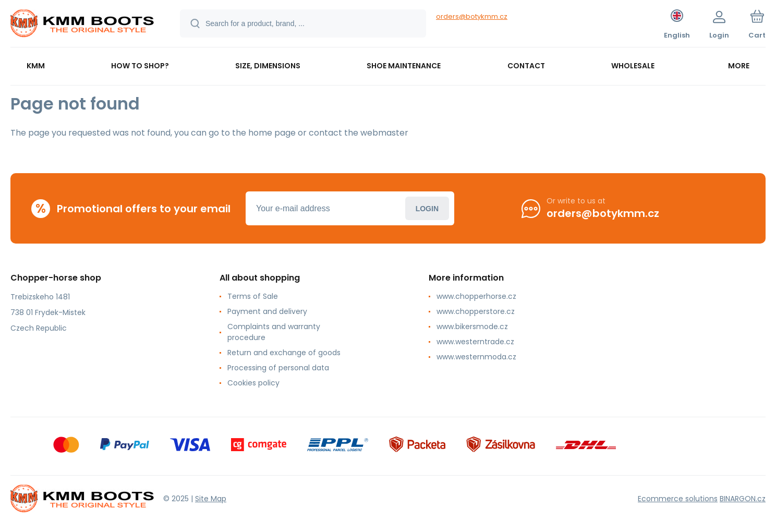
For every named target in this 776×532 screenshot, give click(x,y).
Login (427, 208)
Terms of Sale (253, 296)
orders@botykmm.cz (472, 16)
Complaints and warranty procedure (274, 332)
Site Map (211, 498)
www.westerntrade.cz (475, 342)
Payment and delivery (267, 311)
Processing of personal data (278, 368)
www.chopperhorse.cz (476, 296)
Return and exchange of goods (284, 353)
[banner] (82, 25)
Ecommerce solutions (678, 498)
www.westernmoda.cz (476, 357)
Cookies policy (253, 383)
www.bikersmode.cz (472, 327)
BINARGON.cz (743, 498)
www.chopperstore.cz (476, 311)
